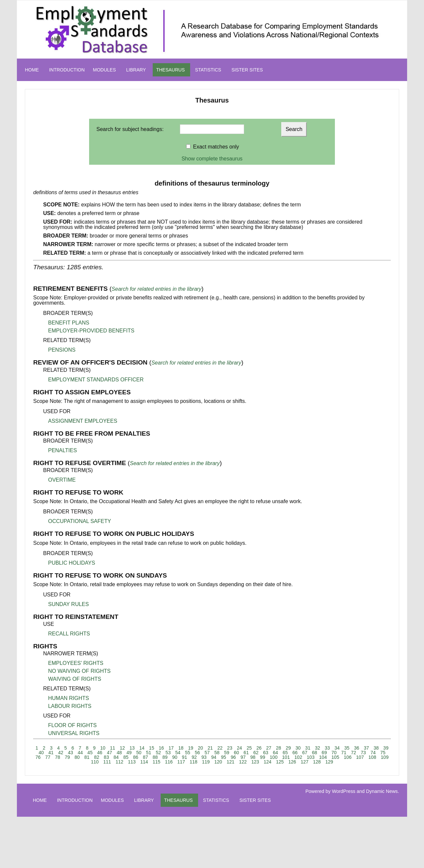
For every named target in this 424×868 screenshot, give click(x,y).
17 (171, 748)
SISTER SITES (247, 70)
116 (169, 762)
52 (158, 753)
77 (48, 757)
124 (267, 762)
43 (71, 753)
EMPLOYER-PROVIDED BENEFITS (91, 331)
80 (77, 757)
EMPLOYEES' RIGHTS (76, 663)
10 (103, 748)
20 (200, 748)
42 (61, 753)
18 (181, 748)
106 (348, 757)
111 (107, 762)
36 (357, 748)
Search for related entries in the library (157, 289)
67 (305, 753)
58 (217, 753)
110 (95, 762)
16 (161, 748)
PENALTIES (62, 450)
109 (385, 757)
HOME (32, 70)
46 (100, 753)
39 (386, 748)
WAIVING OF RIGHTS (75, 679)
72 (354, 753)
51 (149, 753)
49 (129, 753)
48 (119, 753)
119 (206, 762)
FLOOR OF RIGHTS (72, 725)
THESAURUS (170, 70)
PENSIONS (62, 350)
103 (311, 757)
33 (327, 748)
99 (263, 757)
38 (376, 748)
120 (218, 762)
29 (288, 748)
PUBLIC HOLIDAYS (72, 563)
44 (80, 753)
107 (360, 757)
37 (366, 748)
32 (318, 748)
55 (188, 753)
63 (266, 753)
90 (175, 757)
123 (255, 762)
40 (41, 753)
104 (323, 757)
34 (337, 748)
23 (230, 748)
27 (269, 748)
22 (220, 748)
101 (286, 757)
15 (152, 748)
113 (132, 762)
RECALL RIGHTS (69, 634)
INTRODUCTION (67, 70)
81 (87, 757)
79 (67, 757)
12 (122, 748)
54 (178, 753)
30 (298, 748)
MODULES (105, 70)
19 (191, 748)
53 (168, 753)
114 (144, 762)
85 (126, 757)
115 (157, 762)
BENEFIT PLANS (69, 323)
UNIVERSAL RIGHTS (74, 733)
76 (38, 757)
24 (239, 748)
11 (113, 748)
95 (224, 757)
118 (193, 762)
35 (347, 748)
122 (243, 762)
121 (230, 762)
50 (139, 753)
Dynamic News (382, 791)
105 (335, 757)
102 (298, 757)
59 (227, 753)
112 (119, 762)
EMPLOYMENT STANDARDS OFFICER (96, 380)
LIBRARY (136, 70)
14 (142, 748)
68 (315, 753)
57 (207, 753)
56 (197, 753)
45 (90, 753)
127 (305, 762)
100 (273, 757)
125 (280, 762)
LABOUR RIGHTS (70, 706)
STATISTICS (208, 70)
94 (214, 757)
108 (372, 757)
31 (308, 748)
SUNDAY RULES (68, 604)
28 (279, 748)
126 (292, 762)
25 (249, 748)
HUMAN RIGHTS (69, 698)
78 (58, 757)
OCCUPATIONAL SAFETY (79, 521)
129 (329, 762)
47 (110, 753)
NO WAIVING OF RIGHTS (79, 671)
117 (181, 762)
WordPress (344, 791)
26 (259, 748)
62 (256, 753)
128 (317, 762)
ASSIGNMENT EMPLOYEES (83, 421)
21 (210, 748)
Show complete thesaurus (212, 159)
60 (237, 753)
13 (132, 748)
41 (51, 753)
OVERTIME (62, 480)
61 (246, 753)
